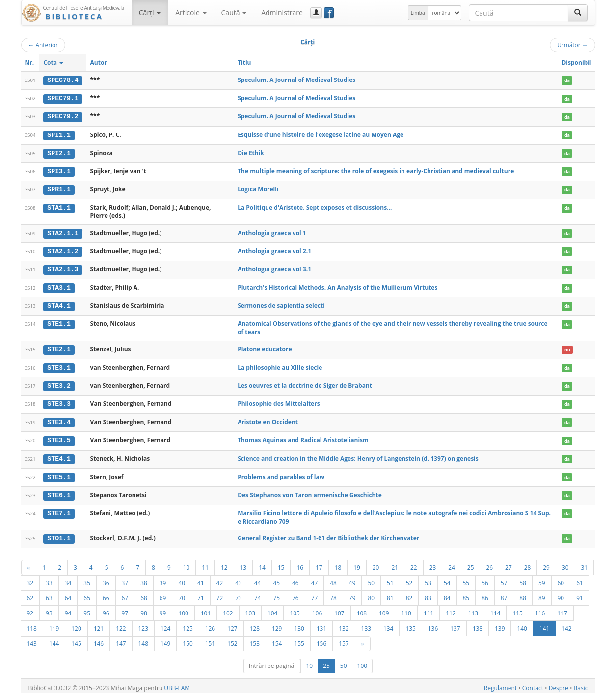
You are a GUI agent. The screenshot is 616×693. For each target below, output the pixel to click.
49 (352, 579)
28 (528, 563)
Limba (418, 13)
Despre (559, 684)
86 (485, 594)
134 (388, 624)
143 (32, 640)
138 (478, 624)
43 (239, 579)
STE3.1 (59, 365)
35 (87, 579)
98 (144, 609)
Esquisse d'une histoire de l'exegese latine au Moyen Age (321, 134)
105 (295, 609)
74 (258, 594)
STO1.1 (59, 534)
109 (384, 609)
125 (187, 624)
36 (106, 579)
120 (76, 624)
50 (371, 579)
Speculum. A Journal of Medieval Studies (296, 80)
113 (473, 609)
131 (321, 624)
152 (232, 640)
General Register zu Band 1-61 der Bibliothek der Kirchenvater (328, 534)
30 (565, 563)
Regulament (500, 684)
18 (338, 563)
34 (68, 579)
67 (125, 594)
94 (68, 609)
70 (182, 594)
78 (333, 594)
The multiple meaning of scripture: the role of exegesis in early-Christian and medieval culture (376, 170)
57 (504, 579)
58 (523, 579)
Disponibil (576, 63)
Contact (533, 684)
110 (406, 609)
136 (433, 624)
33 (49, 579)
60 (561, 579)
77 (315, 594)
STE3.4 (59, 419)
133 (366, 624)
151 (210, 640)
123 (143, 624)
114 (495, 609)
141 (544, 624)
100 (183, 609)
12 (224, 563)
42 (220, 579)
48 (333, 579)
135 (410, 624)
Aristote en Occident (268, 419)
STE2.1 (59, 347)
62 (30, 594)
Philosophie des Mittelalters (279, 401)
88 (523, 594)
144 (54, 640)
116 (540, 609)
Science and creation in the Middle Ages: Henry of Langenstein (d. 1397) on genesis (358, 455)
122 (121, 624)
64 (68, 594)
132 (344, 624)
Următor (572, 45)
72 (220, 594)
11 (205, 563)
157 (344, 640)
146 (99, 640)
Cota (53, 63)
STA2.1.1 (63, 232)
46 (295, 579)
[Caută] (578, 13)
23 (433, 563)
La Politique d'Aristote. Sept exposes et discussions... (315, 206)
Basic (581, 684)
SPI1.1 (59, 134)
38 (144, 579)
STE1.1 (59, 322)
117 (562, 609)
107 (339, 609)
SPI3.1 (59, 170)
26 (489, 563)
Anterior (43, 45)
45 (276, 579)
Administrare (282, 13)
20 (376, 563)
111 (429, 609)
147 (121, 640)
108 (362, 609)
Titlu (244, 63)
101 (206, 609)
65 (87, 594)
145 (76, 640)
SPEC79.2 (63, 116)
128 (255, 624)
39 (163, 579)
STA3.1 (59, 286)
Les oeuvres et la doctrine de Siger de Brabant (305, 383)
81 (390, 594)
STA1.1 (59, 207)
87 (504, 594)
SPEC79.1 (63, 98)
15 (281, 563)
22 (414, 563)
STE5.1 (59, 474)
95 (87, 609)
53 (428, 579)
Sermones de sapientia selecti (281, 304)
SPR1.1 (59, 188)
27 (509, 563)
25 (471, 563)
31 (585, 563)
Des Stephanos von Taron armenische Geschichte (310, 491)
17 (319, 563)
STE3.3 (59, 401)
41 (201, 579)
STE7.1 (59, 509)
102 (228, 609)
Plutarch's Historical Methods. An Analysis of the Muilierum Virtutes (337, 285)
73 (239, 594)
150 (187, 640)
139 (500, 624)
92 (30, 609)
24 (452, 563)
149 (165, 640)
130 (299, 624)
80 (371, 594)
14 (262, 563)
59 (542, 579)
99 (163, 609)
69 (163, 594)
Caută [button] (234, 13)
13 (243, 563)
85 (466, 594)
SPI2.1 (59, 152)
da (567, 80)
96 (106, 609)
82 (409, 594)
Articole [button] (191, 13)
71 (201, 594)
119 (54, 624)
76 (295, 594)
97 (125, 609)
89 (542, 594)
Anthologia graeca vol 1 (272, 231)
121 (99, 624)
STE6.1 (59, 491)
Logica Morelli (258, 188)
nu (567, 347)
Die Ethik (251, 152)
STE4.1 (59, 455)
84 (447, 594)
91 (580, 594)
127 (232, 624)
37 (125, 579)
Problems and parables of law (281, 473)
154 (277, 640)
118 (32, 624)
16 (300, 563)
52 (409, 579)
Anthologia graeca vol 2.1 (274, 250)
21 (395, 563)
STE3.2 (59, 383)
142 (566, 624)
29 (546, 563)
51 (390, 579)
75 (276, 594)
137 (455, 624)
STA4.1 (59, 304)
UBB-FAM (177, 684)
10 (187, 563)
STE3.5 (59, 437)
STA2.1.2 (63, 250)
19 (357, 563)
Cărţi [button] (150, 13)
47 (315, 579)
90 (561, 594)
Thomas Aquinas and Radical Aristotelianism (303, 437)
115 (517, 609)
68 (144, 594)
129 (277, 624)
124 (165, 624)
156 (321, 640)
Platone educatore (265, 347)
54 (447, 579)
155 (299, 640)
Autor (99, 63)
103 (250, 609)
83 (428, 594)
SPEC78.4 (63, 80)
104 (272, 609)
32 (30, 579)
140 (522, 624)
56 (485, 579)
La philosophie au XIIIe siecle (280, 365)
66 (106, 594)
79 (352, 594)
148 (143, 640)
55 (466, 579)
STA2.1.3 (63, 267)
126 (210, 624)
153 (255, 640)
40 (182, 579)
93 (49, 609)
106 (317, 609)
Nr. (30, 63)
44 (258, 579)
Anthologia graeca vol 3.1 (274, 267)
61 (580, 579)
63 (49, 594)
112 (451, 609)
